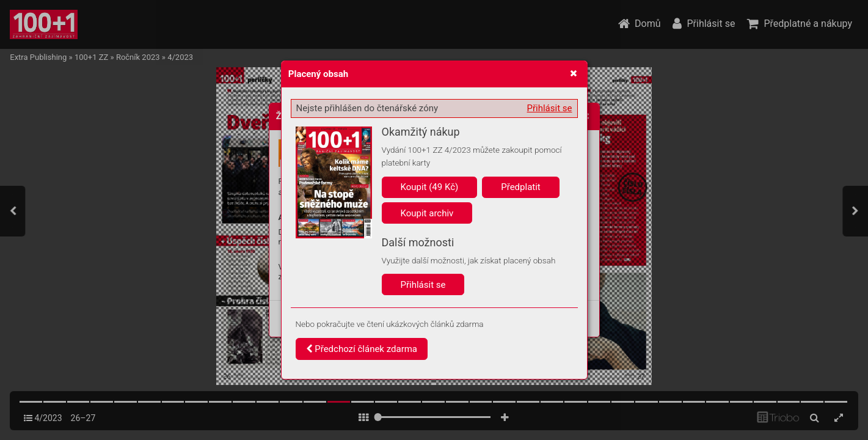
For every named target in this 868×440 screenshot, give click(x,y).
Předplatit (521, 187)
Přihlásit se (550, 108)
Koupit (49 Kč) (430, 187)
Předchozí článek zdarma (362, 349)
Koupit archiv (427, 213)
